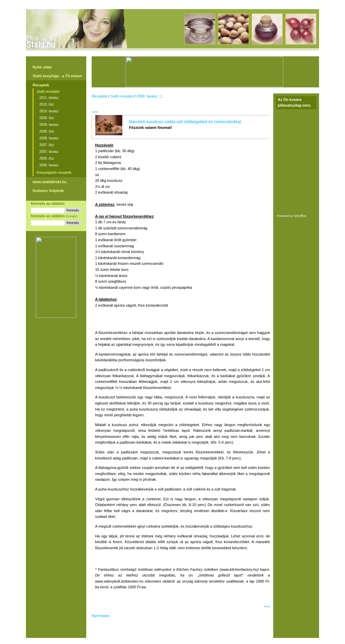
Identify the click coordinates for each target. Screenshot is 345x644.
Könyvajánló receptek (54, 173)
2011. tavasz (49, 98)
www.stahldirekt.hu (50, 182)
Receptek (41, 85)
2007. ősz (47, 145)
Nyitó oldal (42, 67)
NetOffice (300, 216)
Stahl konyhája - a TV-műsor (57, 76)
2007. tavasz (49, 152)
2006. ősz (47, 158)
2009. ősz (47, 118)
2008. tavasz (49, 138)
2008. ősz (47, 131)
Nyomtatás (101, 616)
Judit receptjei (48, 92)
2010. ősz (47, 104)
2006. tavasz (49, 165)
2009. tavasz (49, 125)
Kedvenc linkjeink (48, 191)
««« (95, 112)
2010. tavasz (49, 111)
